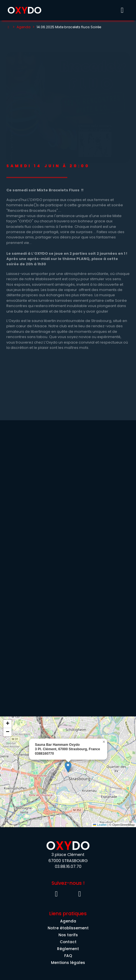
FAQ (68, 956)
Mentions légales (68, 963)
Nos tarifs (68, 935)
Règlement (68, 949)
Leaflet (100, 825)
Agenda (24, 27)
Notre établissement (68, 928)
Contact (68, 942)
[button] (68, 767)
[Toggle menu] (122, 10)
